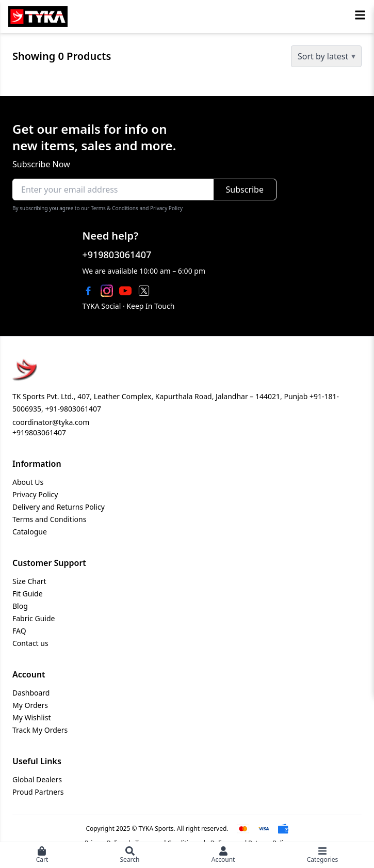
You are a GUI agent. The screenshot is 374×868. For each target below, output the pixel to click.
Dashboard (31, 693)
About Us (28, 482)
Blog (20, 606)
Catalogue (30, 532)
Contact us (30, 643)
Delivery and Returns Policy (59, 507)
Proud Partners (38, 792)
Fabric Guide (34, 618)
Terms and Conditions (49, 519)
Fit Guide (28, 594)
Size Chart (29, 581)
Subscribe (245, 190)
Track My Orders (40, 730)
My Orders (30, 705)
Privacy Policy (35, 494)
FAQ (19, 631)
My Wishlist (31, 717)
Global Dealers (37, 779)
